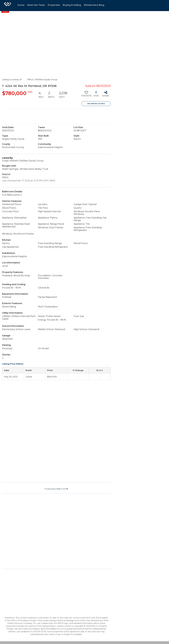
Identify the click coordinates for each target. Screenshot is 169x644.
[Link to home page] (8, 6)
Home (21, 5)
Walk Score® (62, 489)
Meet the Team (36, 5)
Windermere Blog (94, 5)
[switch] (86, 95)
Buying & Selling (72, 5)
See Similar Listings (96, 104)
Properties (54, 5)
